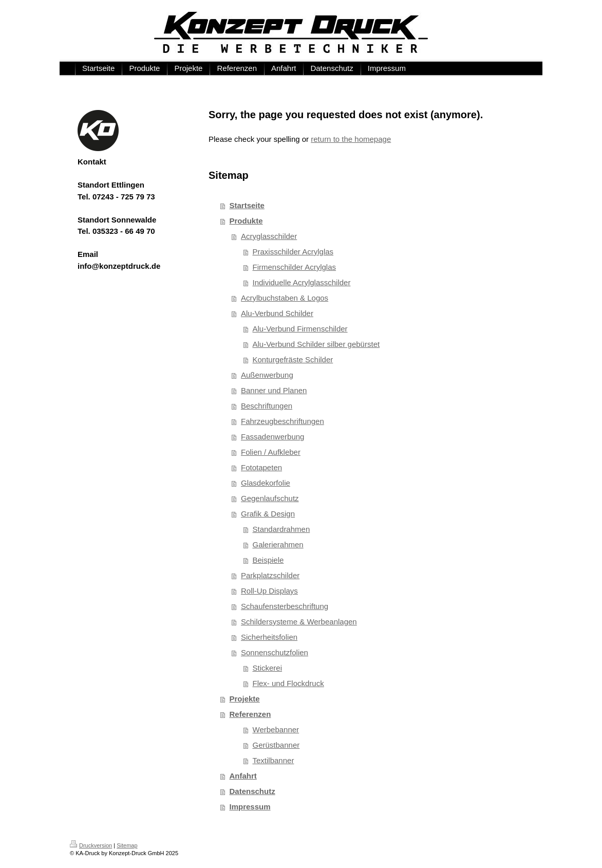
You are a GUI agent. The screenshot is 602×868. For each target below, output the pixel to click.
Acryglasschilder (269, 236)
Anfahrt (243, 776)
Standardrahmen (281, 529)
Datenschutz (252, 791)
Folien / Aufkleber (271, 452)
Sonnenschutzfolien (275, 652)
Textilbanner (274, 760)
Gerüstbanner (276, 745)
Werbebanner (276, 730)
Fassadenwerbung (272, 437)
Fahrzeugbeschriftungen (283, 421)
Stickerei (268, 668)
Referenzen (250, 714)
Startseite (247, 205)
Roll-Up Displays (269, 591)
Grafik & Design (268, 514)
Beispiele (268, 560)
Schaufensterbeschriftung (285, 606)
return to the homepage (351, 139)
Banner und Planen (274, 390)
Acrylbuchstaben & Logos (285, 298)
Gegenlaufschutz (270, 498)
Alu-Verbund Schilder (277, 313)
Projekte (245, 699)
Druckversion (91, 845)
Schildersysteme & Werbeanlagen (299, 622)
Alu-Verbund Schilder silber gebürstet (316, 344)
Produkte (246, 221)
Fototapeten (261, 467)
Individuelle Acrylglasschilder (302, 282)
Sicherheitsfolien (269, 637)
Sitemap (127, 845)
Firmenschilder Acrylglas (295, 267)
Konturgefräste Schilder (293, 359)
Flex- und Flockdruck (288, 683)
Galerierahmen (278, 544)
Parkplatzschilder (270, 575)
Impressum (250, 807)
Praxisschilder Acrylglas (293, 252)
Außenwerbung (267, 375)
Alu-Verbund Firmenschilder (300, 329)
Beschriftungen (267, 406)
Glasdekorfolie (266, 483)
